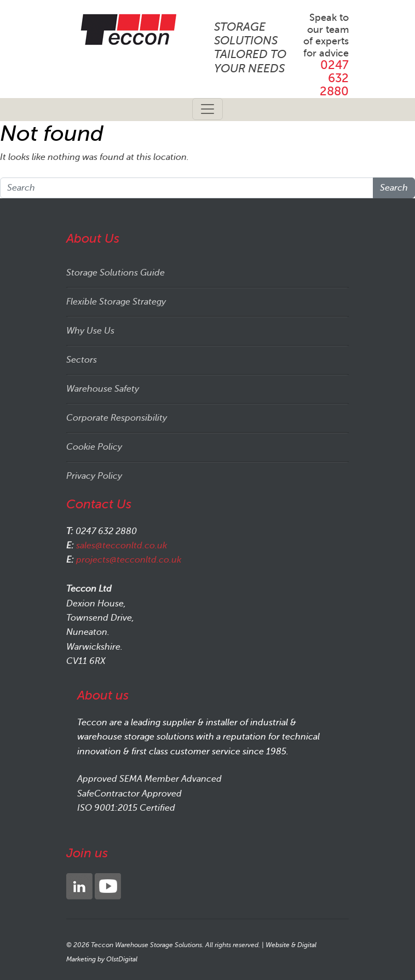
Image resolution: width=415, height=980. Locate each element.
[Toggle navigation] (207, 109)
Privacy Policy (94, 476)
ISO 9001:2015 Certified (126, 808)
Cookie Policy (94, 447)
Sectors (82, 360)
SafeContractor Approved (129, 794)
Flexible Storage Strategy (116, 302)
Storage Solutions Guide (116, 273)
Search (394, 188)
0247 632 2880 (334, 78)
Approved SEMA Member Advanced (149, 779)
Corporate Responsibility (117, 418)
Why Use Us (90, 331)
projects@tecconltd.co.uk (129, 560)
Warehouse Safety (103, 389)
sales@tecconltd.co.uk (122, 546)
